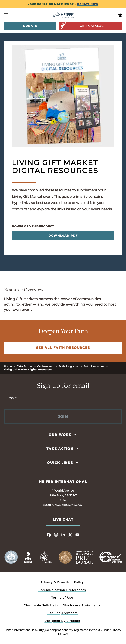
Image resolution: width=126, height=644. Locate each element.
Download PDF (63, 236)
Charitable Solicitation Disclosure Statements (62, 605)
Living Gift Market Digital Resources (28, 370)
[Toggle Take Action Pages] (78, 449)
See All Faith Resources (63, 348)
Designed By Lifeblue (62, 621)
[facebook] (49, 535)
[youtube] (77, 535)
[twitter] (70, 535)
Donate (30, 26)
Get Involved (45, 366)
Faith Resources (94, 366)
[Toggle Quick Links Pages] (77, 463)
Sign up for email (63, 386)
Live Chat (63, 520)
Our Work (60, 435)
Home (8, 366)
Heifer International (63, 482)
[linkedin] (63, 535)
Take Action (25, 366)
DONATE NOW (88, 4)
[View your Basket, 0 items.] (107, 15)
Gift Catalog (82, 26)
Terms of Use (62, 598)
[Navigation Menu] (6, 15)
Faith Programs (68, 366)
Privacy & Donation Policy (62, 582)
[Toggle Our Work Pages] (76, 435)
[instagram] (56, 535)
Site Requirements (62, 613)
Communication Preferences (62, 590)
